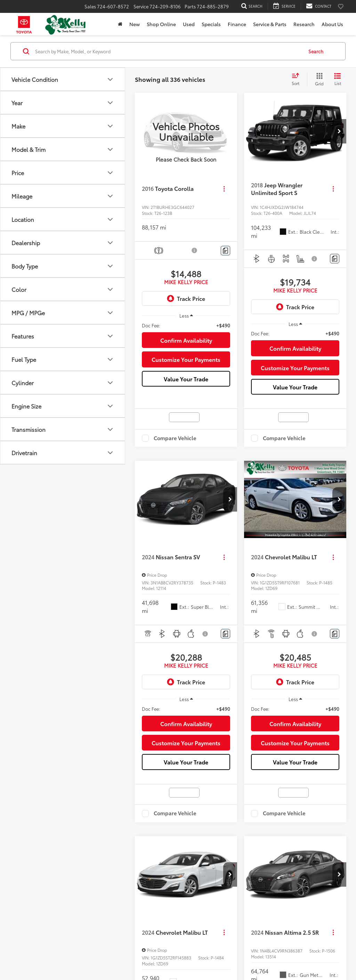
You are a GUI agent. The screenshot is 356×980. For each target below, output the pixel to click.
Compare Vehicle (175, 438)
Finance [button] (237, 24)
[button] (339, 131)
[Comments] (225, 251)
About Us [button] (332, 24)
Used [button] (189, 24)
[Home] (120, 24)
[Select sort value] (298, 79)
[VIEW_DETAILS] (186, 131)
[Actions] (224, 189)
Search (316, 51)
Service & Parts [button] (270, 24)
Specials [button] (211, 24)
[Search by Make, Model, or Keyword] (168, 51)
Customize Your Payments (186, 359)
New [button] (135, 24)
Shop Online (161, 24)
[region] (186, 325)
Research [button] (304, 24)
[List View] (338, 79)
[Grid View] (318, 79)
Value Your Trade (186, 379)
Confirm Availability (186, 340)
